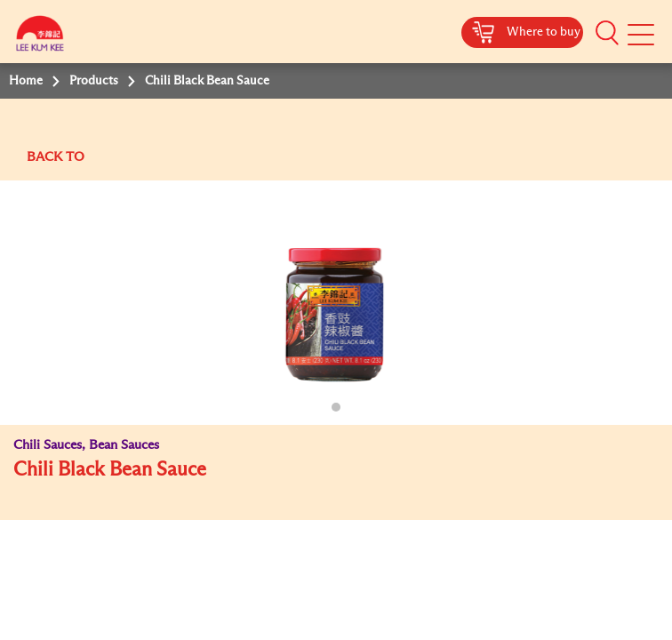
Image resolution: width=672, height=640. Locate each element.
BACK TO (56, 157)
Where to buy (544, 32)
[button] (607, 33)
